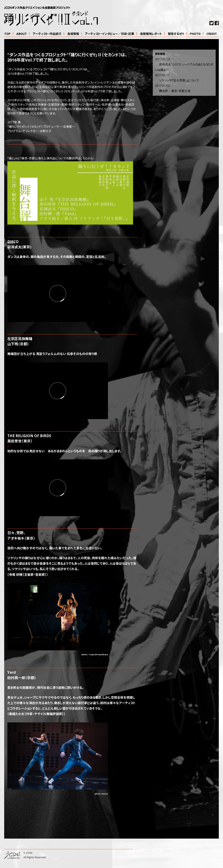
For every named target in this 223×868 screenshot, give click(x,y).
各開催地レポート (151, 34)
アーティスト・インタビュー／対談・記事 (110, 34)
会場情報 (73, 34)
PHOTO (195, 34)
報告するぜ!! (176, 34)
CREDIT (212, 34)
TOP (7, 34)
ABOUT (22, 34)
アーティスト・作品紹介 (47, 34)
